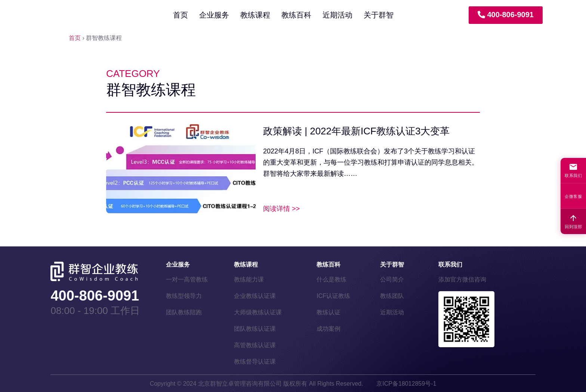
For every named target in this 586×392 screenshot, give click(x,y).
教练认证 (329, 312)
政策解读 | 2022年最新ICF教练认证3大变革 (356, 131)
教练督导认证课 (255, 362)
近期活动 (337, 15)
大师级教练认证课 (258, 312)
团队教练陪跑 (184, 312)
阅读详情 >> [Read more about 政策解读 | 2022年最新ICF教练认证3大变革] (281, 209)
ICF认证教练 (333, 296)
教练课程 (255, 15)
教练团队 (392, 296)
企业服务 (214, 15)
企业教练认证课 (255, 296)
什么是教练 (331, 279)
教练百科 (296, 15)
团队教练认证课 (255, 329)
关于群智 (379, 15)
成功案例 (329, 329)
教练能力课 (249, 279)
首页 (181, 15)
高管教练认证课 (255, 345)
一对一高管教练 (187, 279)
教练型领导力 (184, 296)
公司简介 (392, 279)
